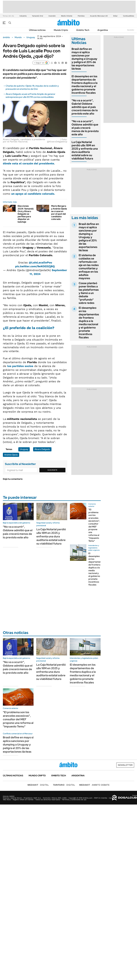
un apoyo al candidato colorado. (33, 194)
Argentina (103, 30)
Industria (23, 16)
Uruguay (31, 37)
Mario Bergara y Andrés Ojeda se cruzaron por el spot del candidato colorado (59, 213)
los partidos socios (20, 366)
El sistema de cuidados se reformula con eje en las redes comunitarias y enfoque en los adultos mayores (89, 267)
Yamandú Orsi (38, 16)
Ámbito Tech (83, 30)
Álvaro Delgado (42, 449)
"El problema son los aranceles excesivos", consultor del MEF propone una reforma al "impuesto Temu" (94, 525)
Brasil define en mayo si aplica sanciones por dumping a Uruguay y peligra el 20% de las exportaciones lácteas (84, 59)
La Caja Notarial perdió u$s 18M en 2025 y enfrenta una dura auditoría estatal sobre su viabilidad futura (85, 150)
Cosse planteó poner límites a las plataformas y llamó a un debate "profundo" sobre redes (89, 293)
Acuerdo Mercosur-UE (99, 16)
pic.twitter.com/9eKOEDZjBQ (35, 266)
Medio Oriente (67, 16)
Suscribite (52, 470)
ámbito (6, 37)
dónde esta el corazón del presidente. (29, 163)
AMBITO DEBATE (94, 785)
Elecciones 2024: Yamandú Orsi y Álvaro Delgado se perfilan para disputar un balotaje (26, 214)
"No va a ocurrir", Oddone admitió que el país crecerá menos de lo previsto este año (85, 128)
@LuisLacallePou (40, 262)
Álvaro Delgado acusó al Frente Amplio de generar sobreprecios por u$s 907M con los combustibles (30, 96)
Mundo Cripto (61, 30)
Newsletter (131, 30)
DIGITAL (38, 785)
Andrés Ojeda (11, 455)
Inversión (52, 16)
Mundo (18, 37)
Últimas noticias (37, 30)
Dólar (115, 16)
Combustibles (129, 16)
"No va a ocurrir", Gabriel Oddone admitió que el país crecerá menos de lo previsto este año (85, 107)
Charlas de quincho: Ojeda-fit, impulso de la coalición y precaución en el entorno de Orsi (32, 87)
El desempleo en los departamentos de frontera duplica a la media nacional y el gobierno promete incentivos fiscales (85, 85)
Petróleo (81, 16)
